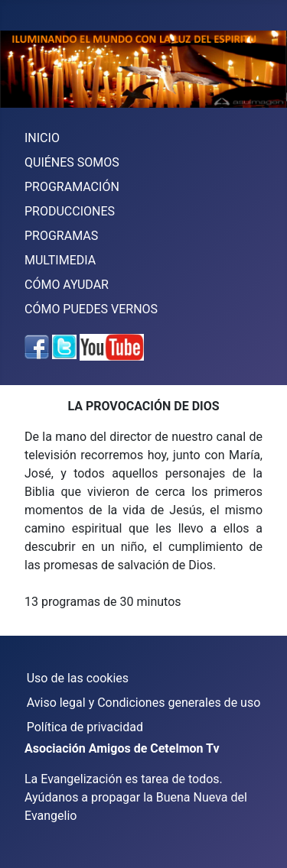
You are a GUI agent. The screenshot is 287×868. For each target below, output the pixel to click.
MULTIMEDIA (60, 260)
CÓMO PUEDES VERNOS (91, 309)
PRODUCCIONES (70, 211)
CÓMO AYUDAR (67, 285)
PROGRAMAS (61, 236)
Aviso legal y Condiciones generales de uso (144, 703)
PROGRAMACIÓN (72, 187)
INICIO (42, 138)
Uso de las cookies (78, 678)
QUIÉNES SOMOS (72, 162)
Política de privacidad (85, 727)
